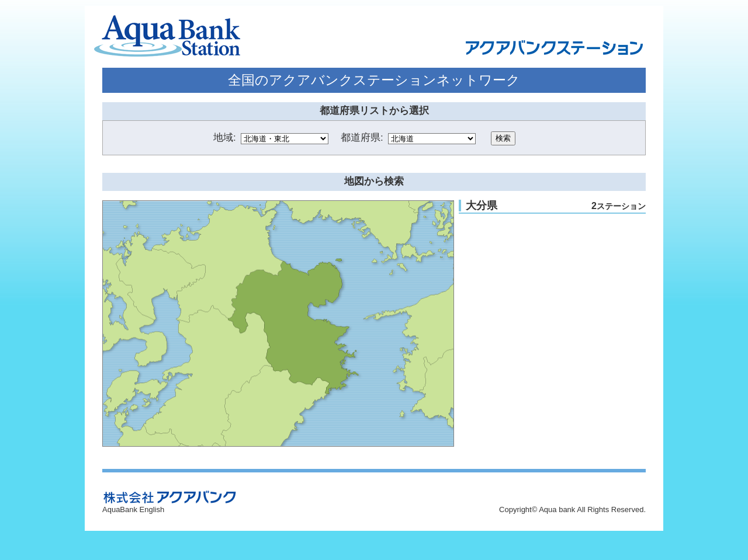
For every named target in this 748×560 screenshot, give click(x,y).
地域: (225, 138)
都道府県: (362, 138)
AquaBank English (133, 509)
